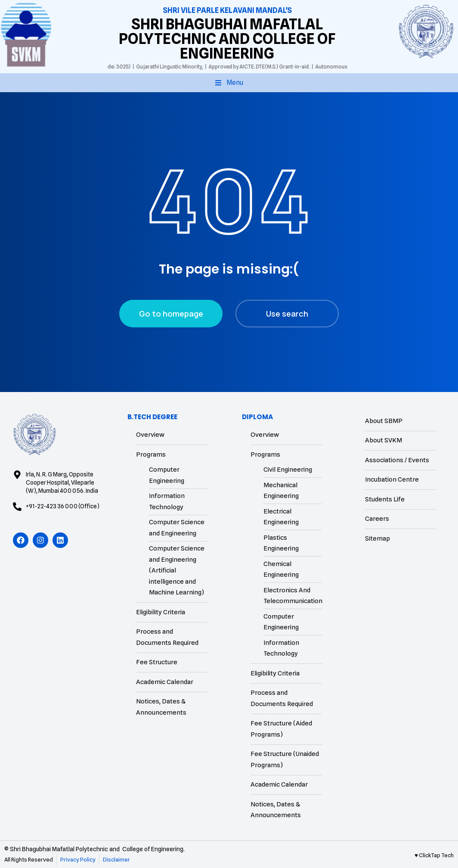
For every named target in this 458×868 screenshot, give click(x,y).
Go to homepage (171, 314)
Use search (287, 314)
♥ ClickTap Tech (434, 855)
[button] (229, 83)
